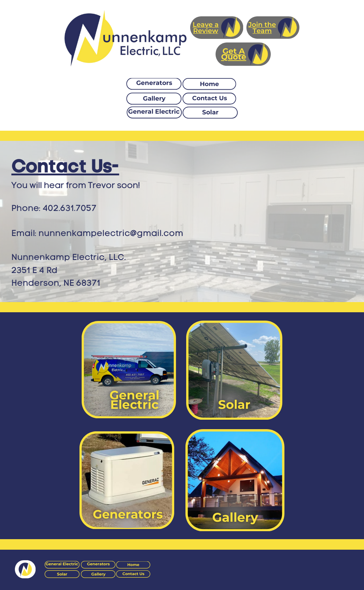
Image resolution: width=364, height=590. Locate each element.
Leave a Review (206, 28)
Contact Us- (65, 166)
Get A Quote (234, 54)
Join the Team (262, 28)
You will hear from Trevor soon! (76, 185)
